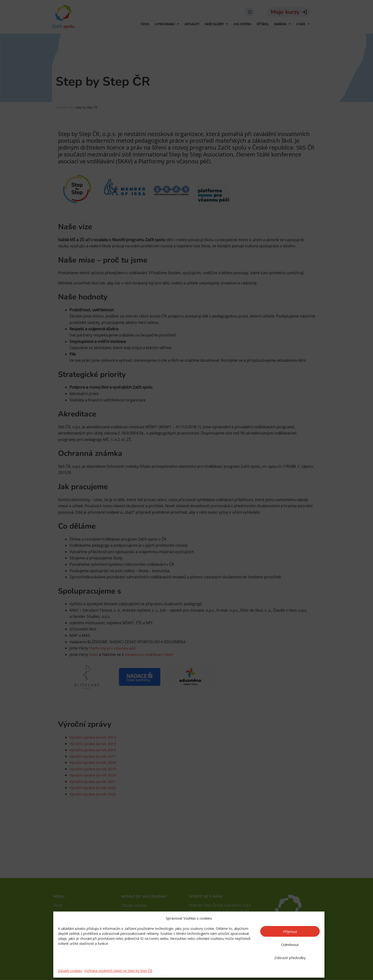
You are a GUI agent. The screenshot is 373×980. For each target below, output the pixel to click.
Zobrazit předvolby (290, 958)
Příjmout (290, 931)
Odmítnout (290, 945)
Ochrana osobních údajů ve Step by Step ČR (118, 971)
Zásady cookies (70, 971)
